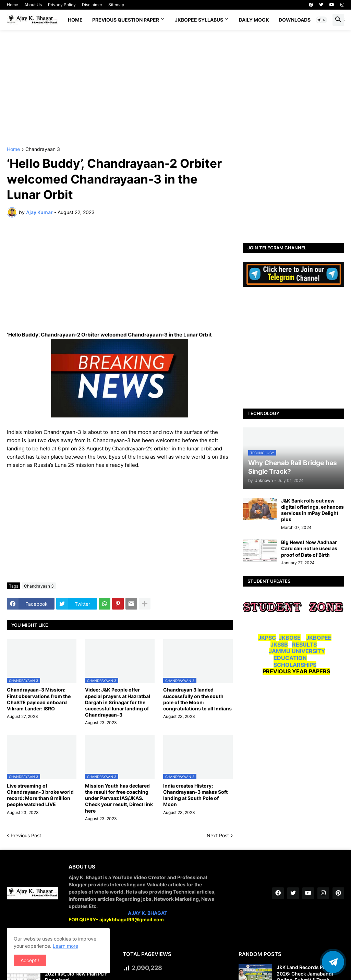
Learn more (65, 946)
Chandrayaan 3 (43, 149)
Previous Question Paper (126, 20)
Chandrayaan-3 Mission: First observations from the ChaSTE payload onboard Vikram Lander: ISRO (39, 699)
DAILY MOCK (254, 20)
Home (13, 5)
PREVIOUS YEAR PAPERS (296, 671)
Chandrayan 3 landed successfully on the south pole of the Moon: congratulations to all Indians (197, 699)
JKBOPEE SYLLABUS (199, 20)
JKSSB (279, 645)
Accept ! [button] (30, 960)
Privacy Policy (62, 5)
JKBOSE (290, 638)
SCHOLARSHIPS (295, 665)
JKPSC (267, 638)
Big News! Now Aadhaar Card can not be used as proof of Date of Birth (309, 548)
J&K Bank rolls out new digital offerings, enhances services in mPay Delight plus (312, 510)
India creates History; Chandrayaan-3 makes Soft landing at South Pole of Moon (195, 795)
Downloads (295, 20)
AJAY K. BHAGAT (148, 913)
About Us (33, 5)
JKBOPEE (319, 638)
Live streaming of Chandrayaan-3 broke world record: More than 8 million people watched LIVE (40, 795)
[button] (322, 20)
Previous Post (26, 835)
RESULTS (304, 645)
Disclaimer (92, 5)
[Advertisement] (175, 88)
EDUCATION (290, 658)
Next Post (218, 835)
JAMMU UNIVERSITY (297, 651)
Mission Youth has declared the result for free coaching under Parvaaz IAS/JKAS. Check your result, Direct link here (119, 798)
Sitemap (116, 5)
